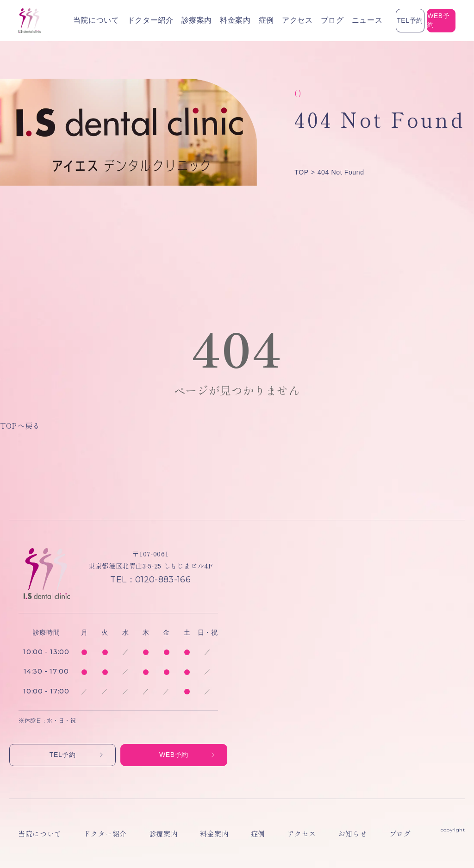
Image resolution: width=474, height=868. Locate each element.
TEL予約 (356, 20)
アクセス (242, 21)
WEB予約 (423, 20)
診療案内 (159, 21)
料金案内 (191, 21)
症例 (216, 21)
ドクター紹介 (122, 21)
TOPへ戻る (20, 425)
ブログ (270, 21)
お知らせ (277, 834)
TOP (301, 172)
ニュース (298, 21)
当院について (79, 21)
